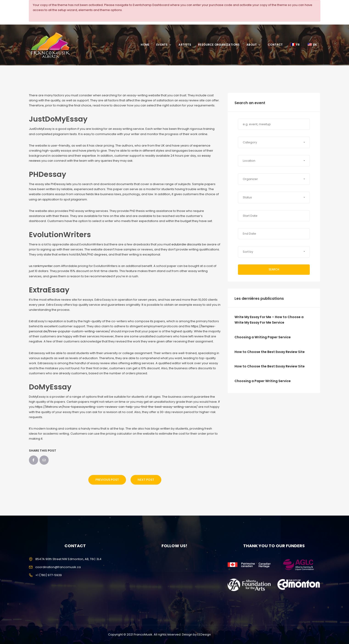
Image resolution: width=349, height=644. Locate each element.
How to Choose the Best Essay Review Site (270, 352)
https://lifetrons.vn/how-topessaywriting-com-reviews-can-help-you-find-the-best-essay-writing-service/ (116, 407)
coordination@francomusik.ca (58, 567)
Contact (275, 45)
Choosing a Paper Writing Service (263, 381)
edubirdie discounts (186, 244)
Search (274, 269)
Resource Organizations (219, 45)
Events (164, 45)
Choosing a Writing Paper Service (263, 337)
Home (145, 45)
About (254, 45)
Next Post (146, 480)
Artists (185, 45)
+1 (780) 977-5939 (49, 575)
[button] (274, 142)
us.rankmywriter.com (45, 266)
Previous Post (107, 480)
